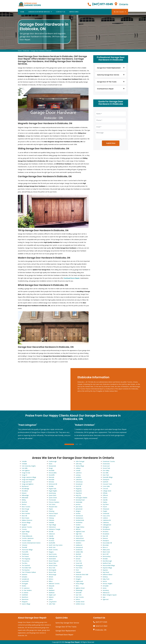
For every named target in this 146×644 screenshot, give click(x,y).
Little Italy (79, 464)
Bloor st (105, 547)
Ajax (104, 597)
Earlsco (78, 599)
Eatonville (79, 593)
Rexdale (51, 486)
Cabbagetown (107, 525)
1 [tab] (69, 444)
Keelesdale (79, 502)
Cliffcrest (105, 495)
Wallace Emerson (27, 520)
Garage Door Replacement (66, 631)
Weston (24, 504)
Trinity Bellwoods (27, 536)
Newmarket (52, 559)
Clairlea (105, 502)
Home (22, 12)
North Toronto (53, 550)
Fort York (78, 561)
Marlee (51, 588)
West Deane (25, 518)
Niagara (51, 552)
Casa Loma (106, 516)
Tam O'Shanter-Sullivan (29, 572)
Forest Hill (79, 563)
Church (105, 507)
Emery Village (80, 584)
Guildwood (79, 545)
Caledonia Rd (107, 520)
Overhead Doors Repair (64, 635)
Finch (77, 570)
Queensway (52, 493)
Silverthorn (25, 597)
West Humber (26, 513)
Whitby (24, 500)
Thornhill (24, 547)
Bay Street (106, 572)
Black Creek (106, 552)
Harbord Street (80, 541)
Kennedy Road (80, 500)
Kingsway (79, 489)
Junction (78, 504)
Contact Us (61, 12)
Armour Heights (107, 584)
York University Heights (29, 466)
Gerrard (78, 559)
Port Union (52, 504)
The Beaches (26, 570)
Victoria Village (26, 522)
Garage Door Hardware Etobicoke (41, 51)
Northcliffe (52, 543)
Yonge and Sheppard (28, 480)
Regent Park (52, 489)
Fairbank (78, 572)
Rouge (51, 468)
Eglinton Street (80, 588)
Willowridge (25, 495)
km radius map (35, 389)
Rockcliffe (52, 475)
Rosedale (52, 470)
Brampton (106, 541)
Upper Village (26, 532)
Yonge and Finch (27, 482)
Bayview (105, 570)
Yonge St (24, 475)
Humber (78, 525)
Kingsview (79, 491)
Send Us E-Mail (101, 626)
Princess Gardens (54, 502)
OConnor (51, 541)
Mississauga (52, 575)
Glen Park (79, 556)
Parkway (51, 518)
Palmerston (52, 527)
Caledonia (106, 522)
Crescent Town (107, 484)
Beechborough (107, 561)
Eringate (78, 579)
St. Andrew (25, 593)
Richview (51, 482)
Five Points (79, 568)
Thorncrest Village (27, 550)
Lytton (51, 599)
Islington (78, 511)
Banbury (105, 577)
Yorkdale (24, 464)
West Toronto (26, 507)
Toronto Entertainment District (31, 543)
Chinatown (106, 509)
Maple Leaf (52, 595)
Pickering (51, 511)
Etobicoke (26, 51)
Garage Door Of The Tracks (66, 627)
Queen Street (53, 498)
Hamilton (78, 543)
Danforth (105, 482)
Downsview (106, 464)
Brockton (105, 532)
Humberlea (79, 522)
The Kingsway (26, 559)
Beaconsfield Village (109, 565)
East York (79, 595)
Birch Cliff (106, 554)
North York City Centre (56, 545)
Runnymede (52, 466)
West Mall (25, 511)
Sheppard (25, 602)
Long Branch (53, 602)
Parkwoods (52, 516)
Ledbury (78, 468)
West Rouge (25, 509)
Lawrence (79, 473)
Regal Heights (53, 491)
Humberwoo (79, 518)
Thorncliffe (25, 552)
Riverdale (51, 480)
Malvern (51, 597)
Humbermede (80, 520)
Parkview (51, 520)
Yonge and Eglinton (28, 484)
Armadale (106, 586)
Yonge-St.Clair (26, 473)
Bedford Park (107, 563)
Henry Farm (79, 536)
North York (52, 547)
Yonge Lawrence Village (29, 477)
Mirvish (51, 577)
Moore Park (52, 572)
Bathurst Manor (108, 575)
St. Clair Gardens (27, 590)
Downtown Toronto (109, 461)
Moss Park (52, 568)
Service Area (74, 12)
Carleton (105, 518)
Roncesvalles (53, 473)
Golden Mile (79, 552)
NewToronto (53, 554)
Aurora (105, 581)
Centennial (106, 513)
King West (79, 493)
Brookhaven (106, 529)
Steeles (24, 586)
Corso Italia (106, 486)
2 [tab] (77, 444)
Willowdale (25, 498)
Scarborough (53, 461)
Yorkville (24, 461)
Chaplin (105, 511)
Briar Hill (105, 536)
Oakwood (52, 534)
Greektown (79, 550)
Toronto (24, 529)
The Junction (25, 561)
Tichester (24, 545)
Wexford (24, 502)
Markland (52, 590)
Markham (52, 593)
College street (107, 491)
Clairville (105, 500)
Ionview (78, 513)
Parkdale (51, 522)
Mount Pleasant (54, 561)
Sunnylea (24, 577)
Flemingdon (79, 565)
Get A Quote (120, 12)
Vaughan (24, 525)
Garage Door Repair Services (39, 12)
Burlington (106, 527)
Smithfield (25, 595)
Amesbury (106, 590)
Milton (51, 581)
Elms (77, 586)
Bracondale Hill (107, 543)
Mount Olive (52, 563)
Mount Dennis (53, 565)
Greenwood (79, 547)
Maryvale (51, 586)
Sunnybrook (25, 579)
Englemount (79, 581)
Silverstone (25, 599)
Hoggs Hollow (80, 527)
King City (78, 495)
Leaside (78, 470)
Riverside (51, 477)
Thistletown (25, 554)
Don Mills (106, 473)
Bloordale (106, 545)
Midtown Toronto (54, 584)
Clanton (105, 498)
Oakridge (51, 538)
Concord (105, 489)
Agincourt (106, 599)
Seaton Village (26, 604)
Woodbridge (25, 489)
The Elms (24, 563)
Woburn (24, 493)
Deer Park (106, 475)
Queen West (52, 495)
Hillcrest (78, 529)
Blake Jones (106, 550)
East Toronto (80, 597)
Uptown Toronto (27, 527)
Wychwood (25, 486)
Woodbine (25, 491)
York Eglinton (26, 470)
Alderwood (106, 593)
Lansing (78, 475)
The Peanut (25, 556)
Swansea (24, 575)
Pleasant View (53, 507)
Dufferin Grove (80, 604)
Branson (105, 538)
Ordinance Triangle (54, 529)
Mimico (51, 579)
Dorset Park (106, 468)
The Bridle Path (26, 568)
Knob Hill (78, 486)
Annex (105, 588)
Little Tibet (52, 604)
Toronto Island (26, 541)
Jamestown (79, 509)
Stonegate (25, 584)
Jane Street (79, 507)
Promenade (52, 500)
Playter (51, 509)
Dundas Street (80, 602)
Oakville (51, 536)
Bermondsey (107, 556)
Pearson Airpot (53, 513)
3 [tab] (80, 444)
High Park (79, 534)
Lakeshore (79, 480)
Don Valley (106, 470)
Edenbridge (79, 590)
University (25, 534)
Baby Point (106, 579)
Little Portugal (80, 461)
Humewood (79, 516)
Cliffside (105, 493)
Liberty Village (80, 466)
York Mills (25, 468)
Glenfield (78, 554)
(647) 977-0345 (102, 4)
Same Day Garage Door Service (67, 623)
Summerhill (25, 581)
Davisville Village (108, 477)
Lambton (78, 477)
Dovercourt (106, 466)
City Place (106, 504)
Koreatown (79, 484)
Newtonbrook (53, 556)
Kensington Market (81, 498)
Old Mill (51, 532)
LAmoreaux (79, 482)
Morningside (52, 570)
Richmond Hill (53, 484)
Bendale (105, 559)
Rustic (51, 464)
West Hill (24, 516)
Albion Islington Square (110, 595)
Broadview (106, 534)
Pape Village (52, 525)
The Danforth (26, 565)
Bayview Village (107, 568)
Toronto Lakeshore (28, 538)
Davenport (106, 480)
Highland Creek (80, 532)
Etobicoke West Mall (82, 575)
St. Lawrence (26, 588)
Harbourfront (80, 538)
